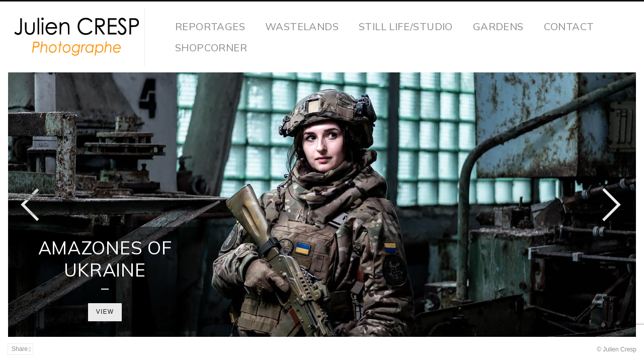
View (105, 312)
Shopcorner (211, 48)
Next (611, 205)
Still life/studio (406, 26)
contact (569, 26)
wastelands (302, 26)
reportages (210, 26)
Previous (30, 205)
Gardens (498, 26)
